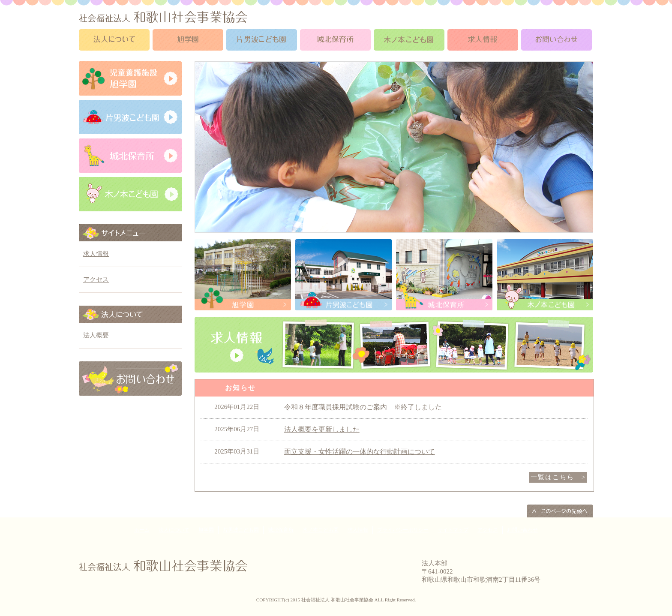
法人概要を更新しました (322, 429)
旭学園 (206, 530)
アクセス (96, 279)
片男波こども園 (241, 530)
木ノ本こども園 (321, 530)
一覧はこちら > (558, 477)
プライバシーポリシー (403, 530)
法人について (174, 530)
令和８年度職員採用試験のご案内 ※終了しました (363, 407)
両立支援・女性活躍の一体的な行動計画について (360, 452)
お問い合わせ (522, 530)
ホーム (142, 530)
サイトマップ (453, 530)
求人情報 (96, 254)
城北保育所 (281, 530)
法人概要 (96, 335)
